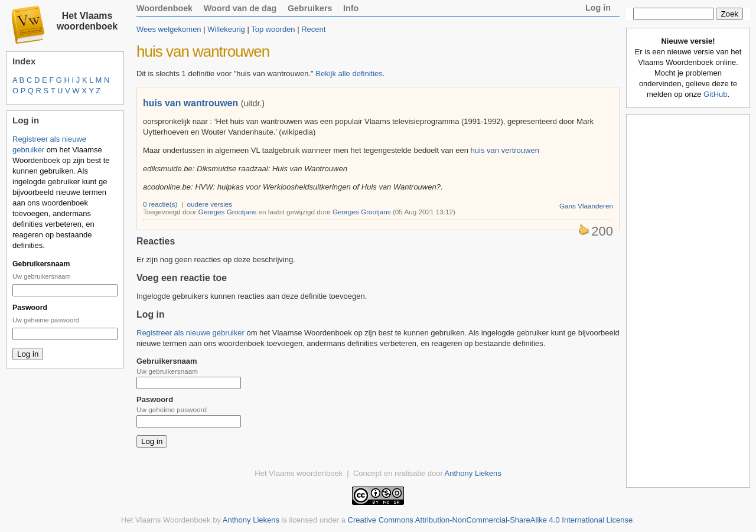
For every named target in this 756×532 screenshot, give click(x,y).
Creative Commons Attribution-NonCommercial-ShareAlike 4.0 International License (491, 520)
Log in (598, 8)
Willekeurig (226, 29)
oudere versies (210, 204)
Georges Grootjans (228, 212)
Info (351, 8)
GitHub (715, 94)
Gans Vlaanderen (586, 206)
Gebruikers (310, 8)
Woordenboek (164, 8)
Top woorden (273, 29)
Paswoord (30, 308)
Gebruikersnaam (41, 264)
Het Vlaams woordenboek (87, 21)
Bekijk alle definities (349, 74)
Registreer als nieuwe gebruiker (190, 333)
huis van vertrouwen (505, 150)
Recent (313, 29)
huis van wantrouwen (190, 103)
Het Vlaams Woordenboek (166, 520)
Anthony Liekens (473, 473)
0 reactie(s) (160, 204)
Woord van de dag (240, 8)
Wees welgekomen (169, 29)
